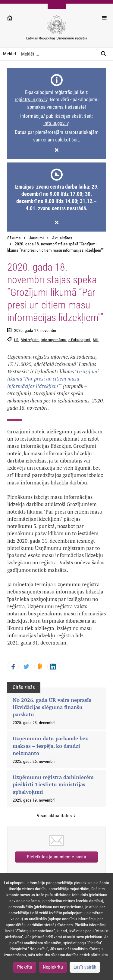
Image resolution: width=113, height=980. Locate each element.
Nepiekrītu (53, 967)
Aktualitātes (62, 238)
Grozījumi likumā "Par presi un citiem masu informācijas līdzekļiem (53, 379)
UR (17, 340)
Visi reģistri (30, 340)
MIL (96, 340)
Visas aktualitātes (55, 816)
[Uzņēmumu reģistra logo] (57, 31)
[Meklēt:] (105, 54)
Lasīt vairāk (85, 967)
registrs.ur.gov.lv (31, 99)
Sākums (14, 238)
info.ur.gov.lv (56, 123)
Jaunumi (36, 238)
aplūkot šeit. (68, 140)
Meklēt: (10, 54)
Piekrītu (25, 967)
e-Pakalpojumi (80, 340)
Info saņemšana (54, 340)
